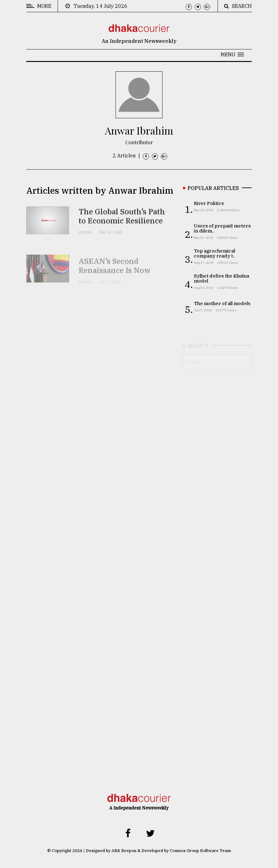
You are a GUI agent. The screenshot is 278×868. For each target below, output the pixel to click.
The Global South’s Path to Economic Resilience (122, 224)
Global (85, 240)
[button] (232, 54)
